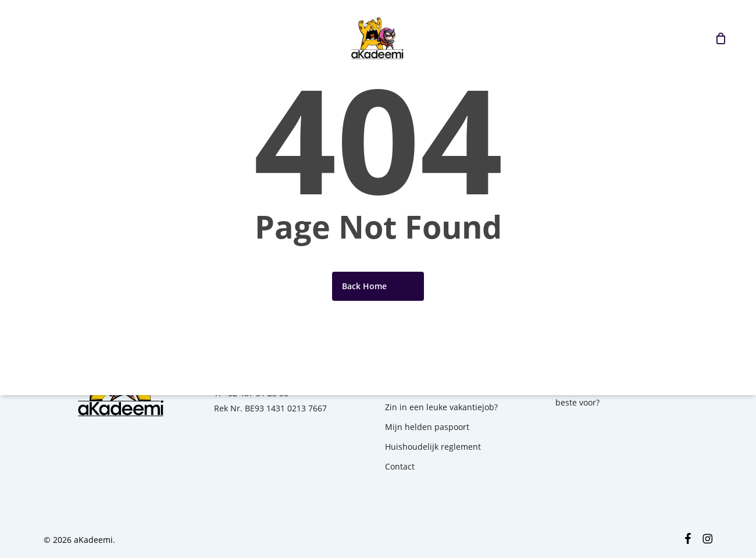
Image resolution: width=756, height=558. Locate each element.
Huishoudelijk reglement (433, 447)
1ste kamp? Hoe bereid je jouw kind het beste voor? (632, 395)
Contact (400, 466)
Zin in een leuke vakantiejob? (441, 407)
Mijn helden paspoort (427, 427)
